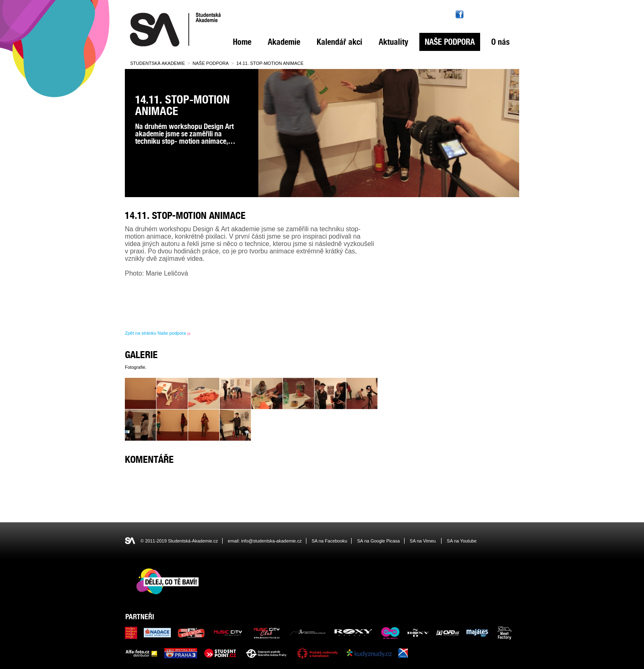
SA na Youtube (462, 541)
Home (242, 42)
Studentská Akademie (158, 63)
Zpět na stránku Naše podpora (155, 333)
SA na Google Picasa (379, 541)
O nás (500, 42)
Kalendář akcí (339, 42)
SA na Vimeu (423, 541)
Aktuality (393, 42)
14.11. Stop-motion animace (270, 63)
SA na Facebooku (330, 541)
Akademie (284, 42)
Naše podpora (450, 42)
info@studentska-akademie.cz (271, 541)
